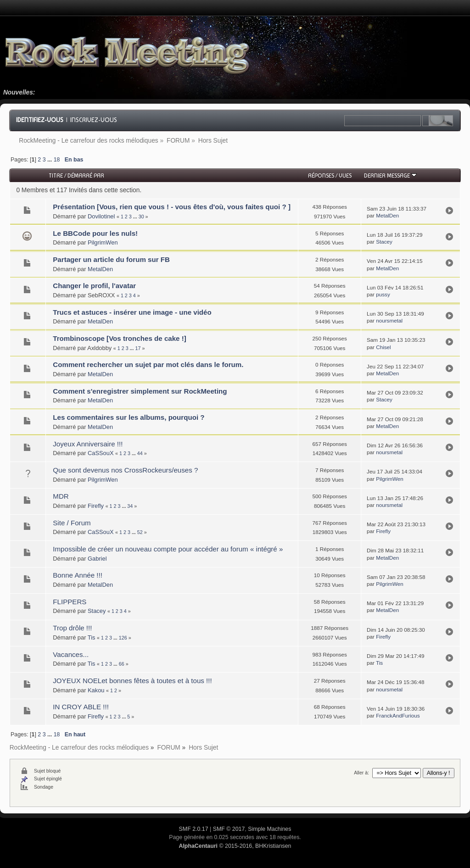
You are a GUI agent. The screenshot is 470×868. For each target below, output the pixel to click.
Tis (92, 637)
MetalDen (387, 215)
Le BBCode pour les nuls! (95, 233)
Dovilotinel (101, 216)
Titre (56, 175)
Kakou (96, 690)
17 (138, 348)
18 (57, 160)
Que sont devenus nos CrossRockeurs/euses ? (125, 470)
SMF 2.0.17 (194, 829)
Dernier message (390, 175)
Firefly (96, 506)
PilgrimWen (103, 242)
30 (141, 217)
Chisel (383, 347)
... (50, 160)
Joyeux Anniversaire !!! (88, 444)
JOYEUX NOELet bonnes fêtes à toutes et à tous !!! (132, 681)
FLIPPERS (70, 602)
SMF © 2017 (229, 829)
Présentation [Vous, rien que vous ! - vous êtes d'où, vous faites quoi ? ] (172, 207)
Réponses (321, 175)
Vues (345, 175)
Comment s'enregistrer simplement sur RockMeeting (140, 391)
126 (123, 638)
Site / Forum (72, 523)
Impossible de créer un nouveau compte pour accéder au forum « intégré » (168, 549)
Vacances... (71, 654)
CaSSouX (101, 453)
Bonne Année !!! (78, 575)
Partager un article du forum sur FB (111, 259)
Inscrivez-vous (94, 120)
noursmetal (389, 320)
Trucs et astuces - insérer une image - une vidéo (132, 312)
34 (130, 506)
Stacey (384, 242)
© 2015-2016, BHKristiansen (235, 846)
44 (140, 453)
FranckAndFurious (398, 715)
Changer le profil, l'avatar (94, 286)
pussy (383, 294)
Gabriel (97, 559)
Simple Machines (269, 829)
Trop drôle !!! (72, 628)
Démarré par (86, 175)
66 (122, 664)
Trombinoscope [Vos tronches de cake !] (120, 338)
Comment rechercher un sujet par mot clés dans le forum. (148, 364)
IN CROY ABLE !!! (81, 707)
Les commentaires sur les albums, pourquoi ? (129, 417)
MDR (61, 496)
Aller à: (361, 773)
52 (140, 532)
